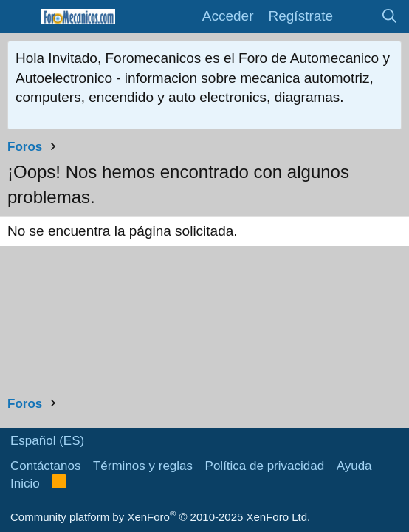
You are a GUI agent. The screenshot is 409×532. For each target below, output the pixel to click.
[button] (20, 17)
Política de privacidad (265, 466)
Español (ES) (47, 441)
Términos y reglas (143, 466)
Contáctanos (45, 466)
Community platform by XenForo (160, 517)
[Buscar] (390, 17)
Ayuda (354, 466)
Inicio (25, 484)
